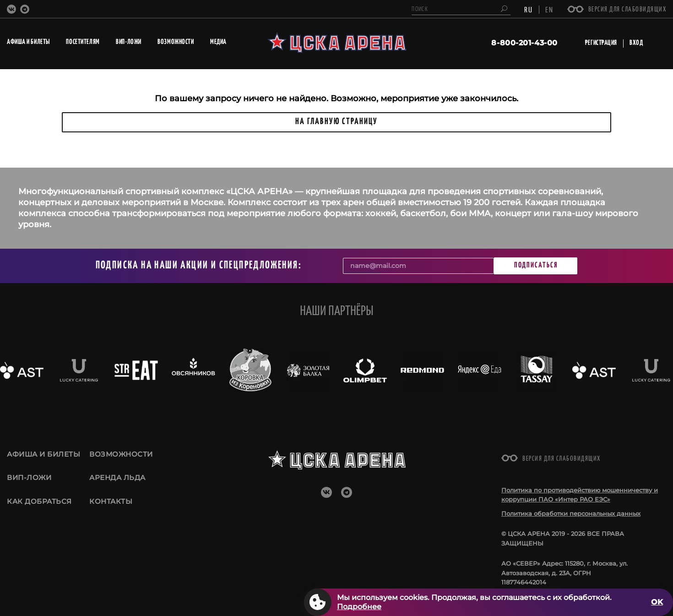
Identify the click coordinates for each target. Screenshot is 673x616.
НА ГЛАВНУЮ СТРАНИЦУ (336, 122)
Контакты (111, 504)
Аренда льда (117, 479)
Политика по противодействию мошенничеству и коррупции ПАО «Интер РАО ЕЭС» (580, 495)
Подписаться (536, 265)
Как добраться (39, 504)
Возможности (121, 454)
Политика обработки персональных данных (571, 513)
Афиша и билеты (43, 454)
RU (529, 9)
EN (549, 9)
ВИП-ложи (29, 479)
